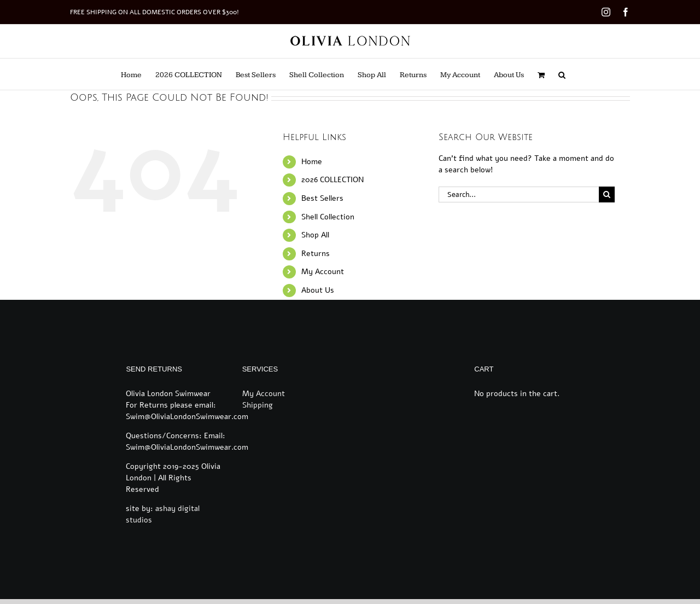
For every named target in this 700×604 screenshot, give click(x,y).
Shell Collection (328, 217)
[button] (562, 74)
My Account (323, 272)
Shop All (315, 235)
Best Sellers (322, 198)
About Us (318, 290)
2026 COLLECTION (332, 180)
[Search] (607, 194)
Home (312, 162)
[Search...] (518, 194)
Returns (316, 254)
